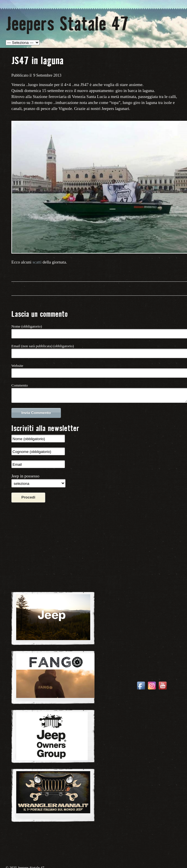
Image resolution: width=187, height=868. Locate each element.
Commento (20, 385)
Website (17, 366)
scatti (37, 262)
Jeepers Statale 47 (67, 23)
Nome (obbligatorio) (27, 326)
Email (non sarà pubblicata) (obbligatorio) (43, 346)
